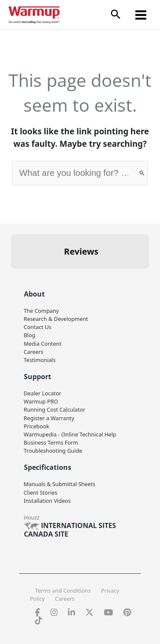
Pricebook (37, 426)
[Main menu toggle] (141, 15)
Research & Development (56, 319)
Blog (30, 335)
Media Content (43, 344)
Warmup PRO (41, 401)
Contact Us (38, 327)
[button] (116, 15)
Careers (34, 352)
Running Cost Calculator (55, 410)
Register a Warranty (49, 418)
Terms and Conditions (63, 591)
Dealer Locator (43, 393)
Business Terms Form (51, 442)
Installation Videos (47, 501)
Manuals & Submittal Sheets (60, 484)
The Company (42, 311)
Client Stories (41, 493)
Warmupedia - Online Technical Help (70, 434)
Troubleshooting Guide (53, 451)
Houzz (32, 517)
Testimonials (40, 360)
